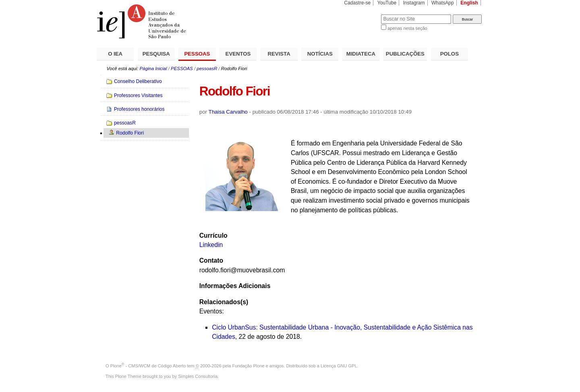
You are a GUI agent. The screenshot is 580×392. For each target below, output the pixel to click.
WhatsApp (443, 3)
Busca (361, 14)
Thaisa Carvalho (228, 112)
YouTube (387, 3)
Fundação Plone (249, 366)
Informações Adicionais (235, 286)
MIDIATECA (361, 54)
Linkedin (211, 245)
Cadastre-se (357, 3)
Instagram (414, 3)
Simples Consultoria (198, 376)
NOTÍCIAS (320, 54)
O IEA (115, 54)
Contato (211, 260)
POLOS (449, 54)
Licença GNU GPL (339, 366)
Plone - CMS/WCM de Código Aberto (148, 366)
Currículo (213, 235)
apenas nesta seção (407, 28)
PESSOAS (197, 54)
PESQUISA (156, 54)
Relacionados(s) (224, 302)
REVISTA (279, 54)
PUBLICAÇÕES (405, 54)
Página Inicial (153, 68)
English (469, 3)
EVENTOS (238, 54)
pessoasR (207, 68)
